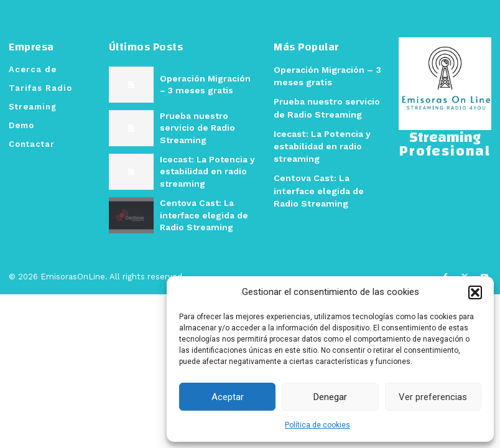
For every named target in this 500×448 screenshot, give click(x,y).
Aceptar (228, 397)
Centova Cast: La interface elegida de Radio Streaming (201, 214)
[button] (475, 292)
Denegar (330, 397)
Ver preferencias (433, 397)
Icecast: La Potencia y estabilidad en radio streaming (205, 171)
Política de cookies (317, 425)
